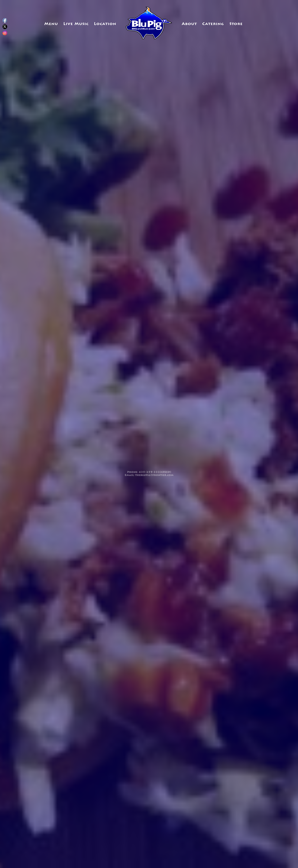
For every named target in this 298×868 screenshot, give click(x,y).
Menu (51, 24)
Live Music (76, 24)
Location (105, 24)
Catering (213, 24)
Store (236, 24)
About (189, 24)
